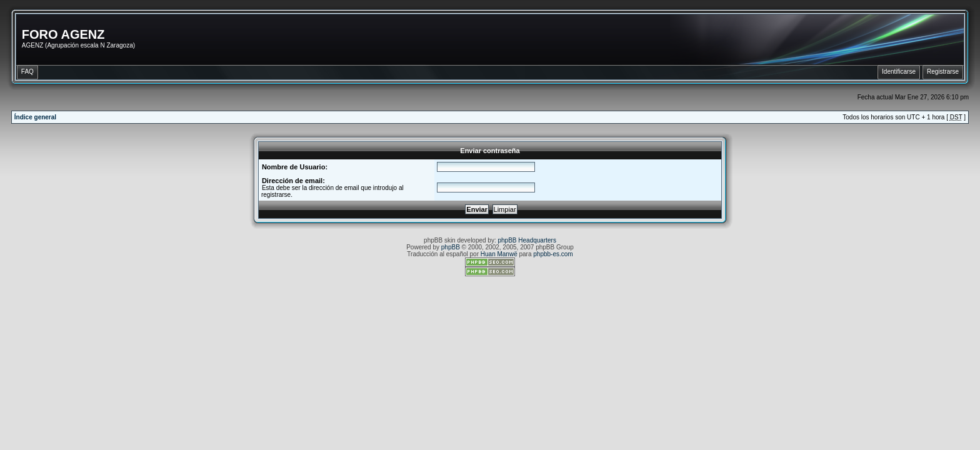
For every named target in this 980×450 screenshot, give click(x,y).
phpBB (451, 247)
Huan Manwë (499, 254)
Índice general (35, 117)
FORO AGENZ (63, 34)
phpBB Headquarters (527, 240)
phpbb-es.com (553, 254)
